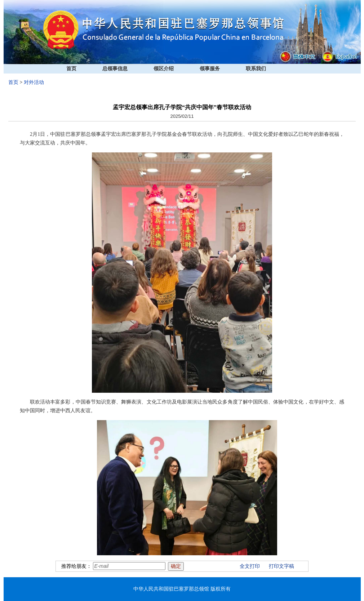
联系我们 (256, 69)
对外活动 (34, 82)
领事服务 (210, 69)
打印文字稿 (281, 566)
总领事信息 (115, 69)
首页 (71, 69)
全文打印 (250, 566)
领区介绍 (164, 69)
